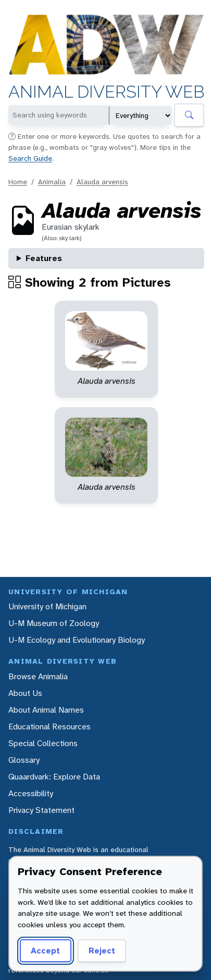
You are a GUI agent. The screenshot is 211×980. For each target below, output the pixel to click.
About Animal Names (46, 710)
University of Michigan (47, 606)
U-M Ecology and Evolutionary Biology (77, 640)
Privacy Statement (41, 810)
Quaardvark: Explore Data (54, 777)
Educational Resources (49, 727)
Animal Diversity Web (106, 92)
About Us (25, 693)
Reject (102, 951)
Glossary (24, 760)
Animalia (52, 182)
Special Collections (43, 743)
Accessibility (31, 793)
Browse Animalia (38, 676)
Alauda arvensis (102, 182)
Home (18, 182)
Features (44, 258)
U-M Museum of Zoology (54, 623)
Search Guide (30, 158)
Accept (45, 951)
